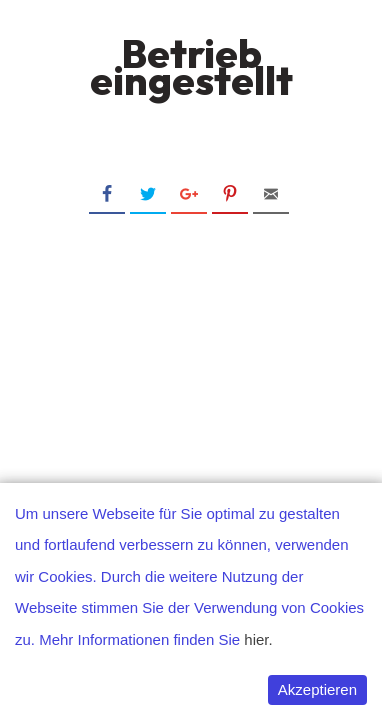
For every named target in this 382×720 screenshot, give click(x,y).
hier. (258, 639)
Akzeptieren (317, 689)
